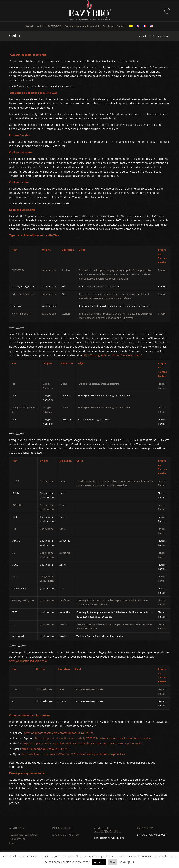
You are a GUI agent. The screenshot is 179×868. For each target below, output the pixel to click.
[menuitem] (30, 26)
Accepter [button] (99, 862)
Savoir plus (127, 862)
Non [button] (112, 862)
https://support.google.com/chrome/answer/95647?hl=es (59, 733)
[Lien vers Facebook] (167, 11)
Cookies (15, 36)
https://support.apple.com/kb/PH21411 (45, 749)
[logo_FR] (90, 11)
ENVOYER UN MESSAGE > (153, 835)
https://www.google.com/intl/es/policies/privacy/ (112, 355)
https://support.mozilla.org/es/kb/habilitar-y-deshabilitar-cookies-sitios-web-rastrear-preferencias (83, 743)
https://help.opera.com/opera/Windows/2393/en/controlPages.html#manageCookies (74, 754)
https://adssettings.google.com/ (28, 661)
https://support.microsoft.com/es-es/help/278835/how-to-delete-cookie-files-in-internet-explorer (94, 738)
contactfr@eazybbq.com (109, 838)
